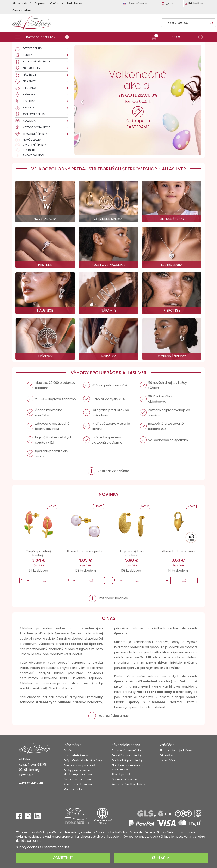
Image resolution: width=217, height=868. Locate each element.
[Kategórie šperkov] (43, 37)
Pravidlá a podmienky (126, 755)
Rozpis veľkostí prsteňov (128, 784)
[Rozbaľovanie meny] (168, 4)
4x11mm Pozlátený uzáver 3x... (178, 553)
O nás (54, 3)
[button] (177, 38)
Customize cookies (55, 847)
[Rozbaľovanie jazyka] (136, 3)
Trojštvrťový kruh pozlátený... (132, 553)
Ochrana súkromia (124, 779)
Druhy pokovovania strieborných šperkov (78, 772)
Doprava (40, 3)
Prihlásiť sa (167, 755)
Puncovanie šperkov (77, 779)
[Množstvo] (25, 580)
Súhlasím (161, 858)
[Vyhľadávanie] (188, 23)
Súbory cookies (27, 847)
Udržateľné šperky (76, 755)
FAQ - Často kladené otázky (83, 760)
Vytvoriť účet (168, 760)
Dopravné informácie (126, 750)
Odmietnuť (63, 858)
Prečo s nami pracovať (79, 765)
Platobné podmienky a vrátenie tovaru (127, 767)
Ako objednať (21, 3)
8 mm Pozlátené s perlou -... (85, 553)
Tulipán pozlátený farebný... (39, 553)
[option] (138, 100)
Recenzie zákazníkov (78, 784)
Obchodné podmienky (127, 760)
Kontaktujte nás (72, 3)
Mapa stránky (73, 789)
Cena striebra (22, 10)
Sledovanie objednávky (176, 750)
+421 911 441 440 (31, 783)
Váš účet (167, 745)
